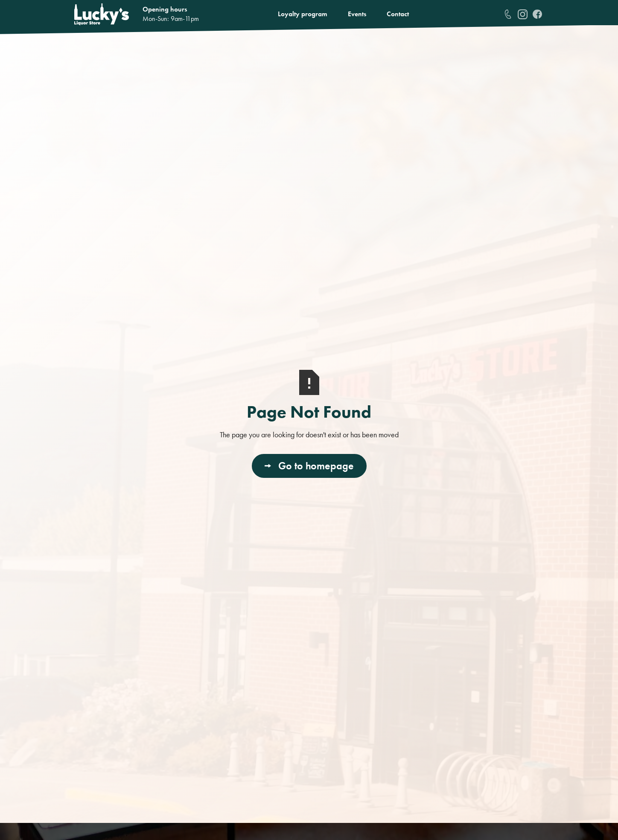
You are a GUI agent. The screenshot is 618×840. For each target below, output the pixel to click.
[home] (102, 14)
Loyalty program (303, 14)
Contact (398, 14)
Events (357, 14)
